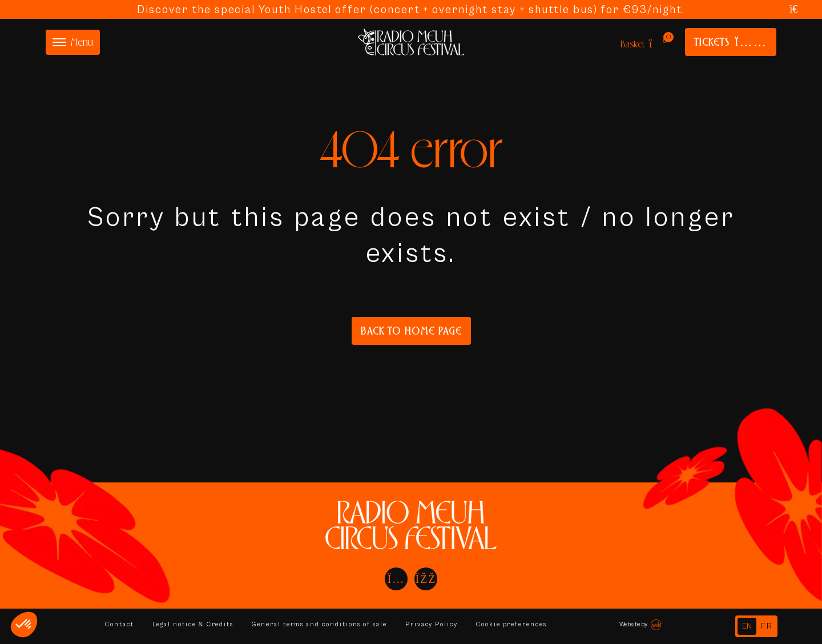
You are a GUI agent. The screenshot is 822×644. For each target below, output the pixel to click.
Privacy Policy (434, 624)
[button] (24, 625)
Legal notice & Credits (194, 624)
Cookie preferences (515, 624)
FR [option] (767, 626)
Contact (120, 624)
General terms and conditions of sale (321, 624)
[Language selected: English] (756, 626)
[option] (767, 626)
